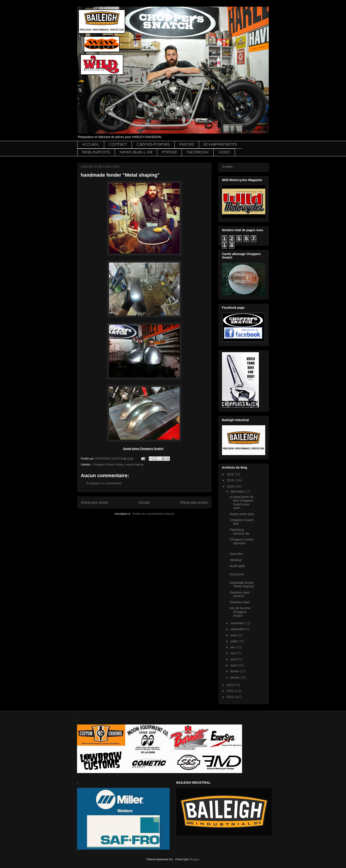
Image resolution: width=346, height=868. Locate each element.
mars (234, 665)
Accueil (91, 145)
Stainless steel (240, 602)
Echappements (220, 145)
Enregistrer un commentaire (104, 483)
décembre (238, 492)
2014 (231, 486)
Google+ (228, 166)
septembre (238, 629)
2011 (231, 697)
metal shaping (134, 464)
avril (234, 659)
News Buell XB (136, 152)
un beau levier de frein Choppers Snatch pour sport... (242, 502)
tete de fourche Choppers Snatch (240, 612)
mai (233, 653)
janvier (235, 677)
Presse (169, 152)
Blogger (194, 859)
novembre (238, 623)
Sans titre (236, 554)
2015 (231, 480)
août (234, 635)
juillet (234, 641)
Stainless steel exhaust (240, 594)
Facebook (198, 152)
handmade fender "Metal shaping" (242, 585)
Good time (237, 574)
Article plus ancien (194, 502)
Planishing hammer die (240, 532)
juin (233, 647)
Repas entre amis (242, 514)
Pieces (187, 145)
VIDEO (224, 152)
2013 (231, 685)
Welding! (236, 560)
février (235, 671)
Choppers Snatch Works (108, 464)
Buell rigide (237, 566)
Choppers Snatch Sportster (242, 541)
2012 (231, 691)
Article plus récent (94, 502)
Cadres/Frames (153, 145)
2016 (231, 474)
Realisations (96, 152)
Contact (118, 145)
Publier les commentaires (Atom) (153, 514)
